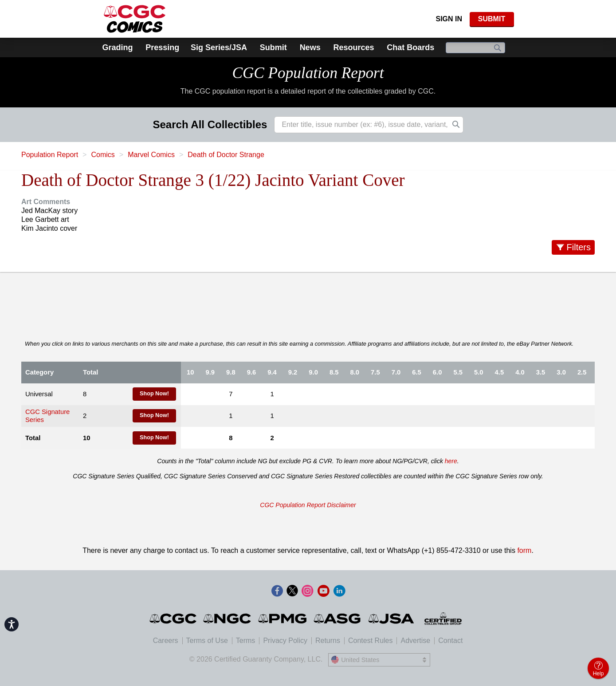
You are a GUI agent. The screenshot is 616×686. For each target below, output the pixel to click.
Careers (166, 641)
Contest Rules (371, 641)
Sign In (449, 19)
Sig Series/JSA (219, 47)
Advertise (415, 641)
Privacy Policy (285, 641)
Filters (579, 247)
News (310, 47)
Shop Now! (154, 394)
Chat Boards (410, 47)
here (451, 461)
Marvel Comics (151, 155)
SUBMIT (492, 19)
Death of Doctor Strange (226, 155)
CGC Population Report (308, 73)
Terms (246, 641)
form (524, 550)
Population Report (50, 155)
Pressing (162, 47)
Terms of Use (207, 641)
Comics (103, 155)
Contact (450, 641)
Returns (328, 641)
